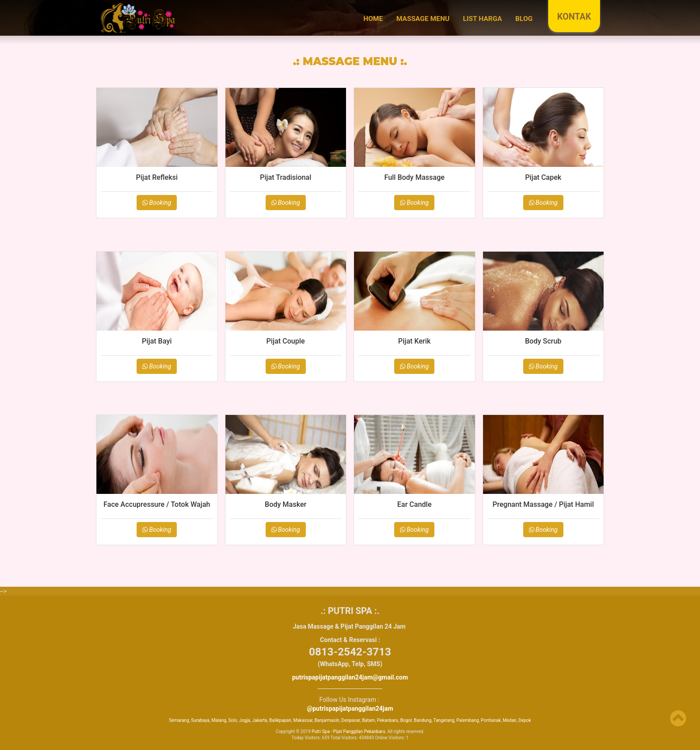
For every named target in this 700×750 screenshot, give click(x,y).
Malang (219, 720)
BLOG (524, 19)
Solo (233, 720)
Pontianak (491, 720)
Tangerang (444, 720)
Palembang (467, 720)
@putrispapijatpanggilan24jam (350, 709)
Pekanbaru (387, 720)
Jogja (245, 720)
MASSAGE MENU (423, 19)
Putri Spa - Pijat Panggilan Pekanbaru (348, 731)
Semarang (179, 720)
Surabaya (200, 720)
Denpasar (351, 720)
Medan (510, 720)
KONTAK (574, 17)
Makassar (303, 720)
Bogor (406, 720)
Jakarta (260, 720)
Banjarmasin (327, 720)
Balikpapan (280, 720)
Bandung (423, 720)
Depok (525, 720)
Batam (369, 720)
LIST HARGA (482, 19)
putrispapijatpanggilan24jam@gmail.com (350, 677)
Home (373, 19)
